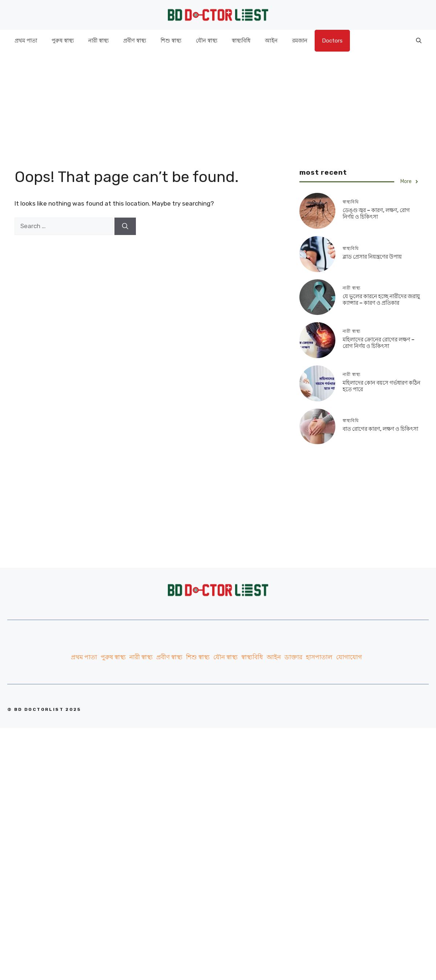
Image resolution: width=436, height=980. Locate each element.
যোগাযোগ (349, 657)
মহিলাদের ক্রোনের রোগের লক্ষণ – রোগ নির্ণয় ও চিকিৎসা (379, 343)
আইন (271, 41)
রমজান (300, 41)
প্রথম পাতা (26, 41)
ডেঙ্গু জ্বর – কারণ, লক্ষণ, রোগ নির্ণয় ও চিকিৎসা (376, 214)
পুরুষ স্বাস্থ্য (63, 41)
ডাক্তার (293, 657)
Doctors (332, 41)
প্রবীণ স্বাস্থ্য (135, 41)
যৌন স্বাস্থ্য (207, 41)
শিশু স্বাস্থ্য (171, 41)
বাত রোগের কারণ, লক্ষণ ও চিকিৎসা (380, 429)
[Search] (125, 226)
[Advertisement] (218, 102)
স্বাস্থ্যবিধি (241, 41)
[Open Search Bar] (419, 41)
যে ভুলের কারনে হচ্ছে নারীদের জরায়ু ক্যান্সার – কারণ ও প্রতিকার (381, 300)
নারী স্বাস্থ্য (98, 41)
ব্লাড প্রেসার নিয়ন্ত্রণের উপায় (372, 257)
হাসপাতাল (319, 657)
